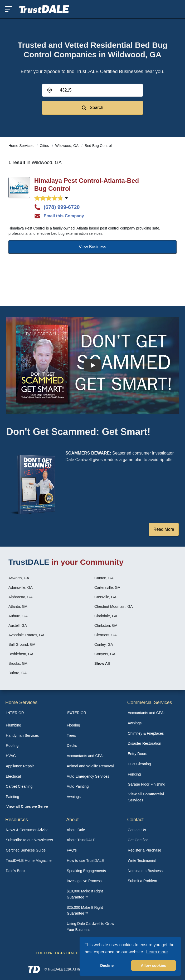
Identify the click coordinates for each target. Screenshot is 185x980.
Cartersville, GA (107, 587)
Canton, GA (104, 578)
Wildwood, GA (67, 146)
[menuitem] (31, 725)
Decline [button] (107, 965)
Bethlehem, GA (21, 654)
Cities (45, 146)
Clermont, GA (106, 635)
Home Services (21, 146)
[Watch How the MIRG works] (93, 365)
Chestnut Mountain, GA (114, 606)
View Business (93, 247)
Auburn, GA (18, 616)
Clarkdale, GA (106, 616)
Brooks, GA (18, 663)
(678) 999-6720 (57, 207)
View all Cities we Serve (27, 806)
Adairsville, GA (21, 587)
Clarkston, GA (106, 625)
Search (92, 108)
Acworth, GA (19, 578)
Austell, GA (18, 625)
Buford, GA (18, 673)
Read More (164, 529)
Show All (102, 663)
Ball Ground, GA (22, 644)
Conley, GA (104, 644)
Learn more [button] (157, 952)
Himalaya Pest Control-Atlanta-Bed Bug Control (87, 185)
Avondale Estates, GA (26, 635)
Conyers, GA (105, 654)
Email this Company (59, 216)
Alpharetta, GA (21, 597)
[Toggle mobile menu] (8, 9)
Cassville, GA (105, 597)
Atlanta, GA (18, 606)
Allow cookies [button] (153, 965)
